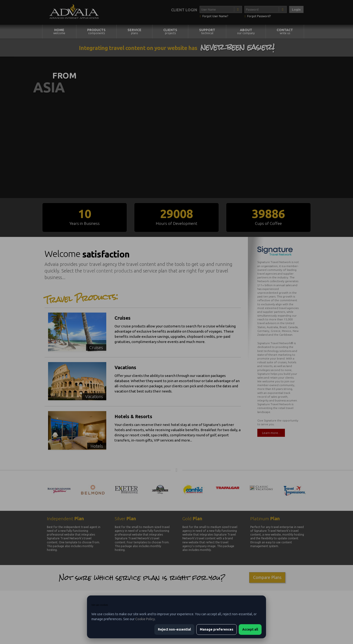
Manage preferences (217, 629)
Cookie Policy (145, 619)
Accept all (250, 629)
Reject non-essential (174, 629)
